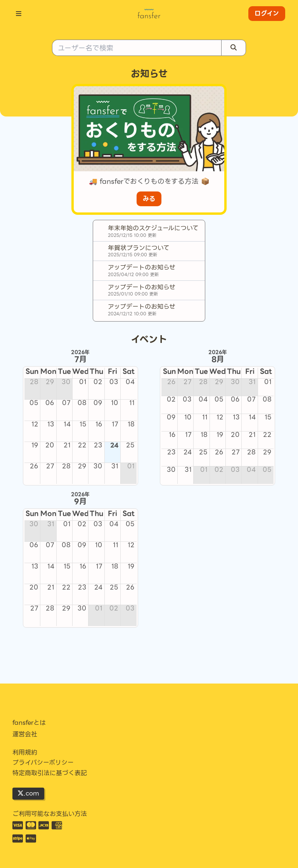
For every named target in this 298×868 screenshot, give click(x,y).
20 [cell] (50, 445)
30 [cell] (66, 382)
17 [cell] (115, 424)
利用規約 (25, 753)
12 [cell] (35, 424)
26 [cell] (34, 466)
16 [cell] (99, 424)
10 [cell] (115, 403)
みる (149, 199)
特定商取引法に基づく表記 (50, 773)
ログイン (267, 13)
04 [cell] (130, 382)
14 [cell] (67, 424)
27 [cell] (50, 466)
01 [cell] (83, 382)
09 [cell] (98, 403)
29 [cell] (50, 382)
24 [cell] (114, 445)
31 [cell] (115, 466)
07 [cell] (66, 403)
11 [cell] (132, 403)
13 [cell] (51, 424)
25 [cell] (130, 445)
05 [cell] (34, 403)
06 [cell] (50, 403)
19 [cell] (35, 445)
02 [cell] (98, 382)
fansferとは (29, 723)
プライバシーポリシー (43, 763)
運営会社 (25, 734)
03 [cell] (114, 382)
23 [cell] (98, 445)
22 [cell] (82, 445)
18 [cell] (131, 424)
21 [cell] (67, 445)
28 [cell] (34, 382)
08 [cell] (82, 403)
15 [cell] (83, 424)
